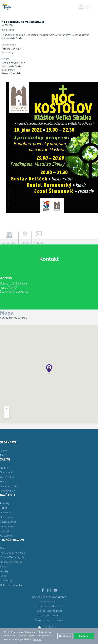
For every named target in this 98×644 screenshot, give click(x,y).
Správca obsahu (49, 602)
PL (59, 627)
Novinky (4, 468)
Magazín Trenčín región (12, 557)
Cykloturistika (7, 477)
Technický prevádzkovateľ (49, 606)
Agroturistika (6, 536)
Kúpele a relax (7, 526)
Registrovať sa (68, 6)
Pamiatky (5, 503)
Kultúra (4, 508)
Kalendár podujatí (9, 486)
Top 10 (3, 451)
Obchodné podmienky (49, 615)
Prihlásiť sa (74, 6)
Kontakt (39, 243)
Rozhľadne (6, 531)
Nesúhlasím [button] (65, 636)
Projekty (4, 571)
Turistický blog (8, 491)
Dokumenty (6, 580)
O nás (3, 548)
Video (3, 576)
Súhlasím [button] (84, 636)
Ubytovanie (6, 513)
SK (39, 627)
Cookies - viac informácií (49, 611)
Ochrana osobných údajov (49, 620)
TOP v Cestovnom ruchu (13, 553)
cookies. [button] (37, 639)
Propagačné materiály (11, 562)
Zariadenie (9, 243)
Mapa (25, 243)
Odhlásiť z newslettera (12, 585)
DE (53, 627)
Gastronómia (7, 517)
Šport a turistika (8, 522)
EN (46, 627)
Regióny (4, 455)
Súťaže (3, 482)
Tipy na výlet (7, 472)
